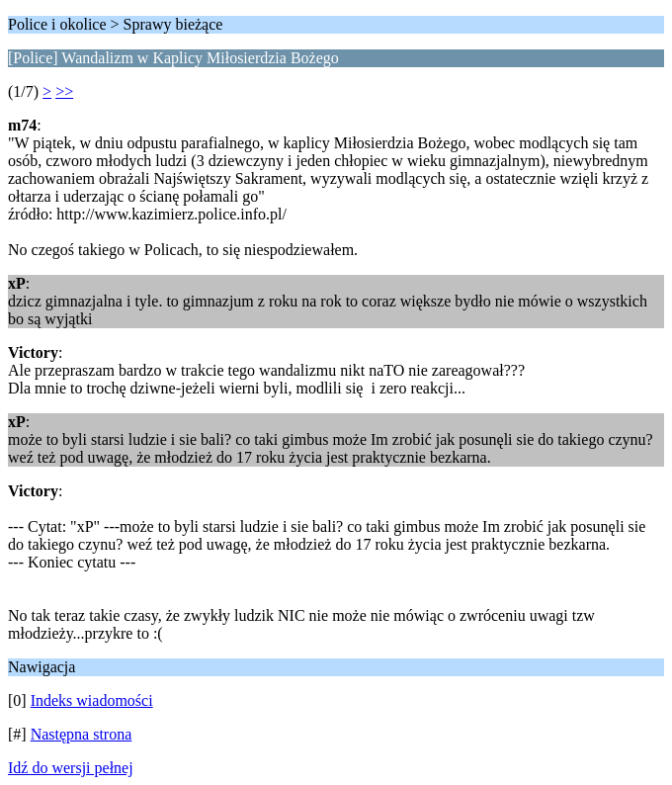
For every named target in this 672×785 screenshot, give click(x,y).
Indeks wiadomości (92, 700)
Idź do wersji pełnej (71, 768)
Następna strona (82, 734)
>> (64, 91)
